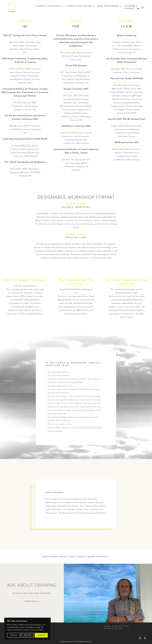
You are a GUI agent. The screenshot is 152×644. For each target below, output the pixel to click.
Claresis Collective (49, 6)
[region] (27, 629)
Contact (129, 9)
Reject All (27, 635)
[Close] (48, 619)
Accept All (41, 635)
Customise (14, 635)
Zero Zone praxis (109, 6)
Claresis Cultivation (80, 6)
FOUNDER (131, 6)
